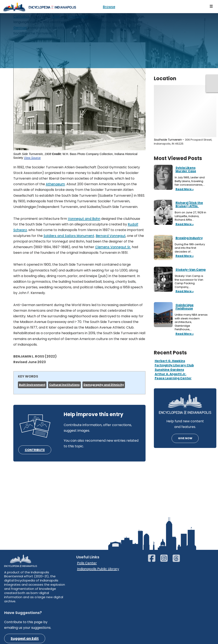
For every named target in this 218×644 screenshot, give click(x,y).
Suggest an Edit (25, 638)
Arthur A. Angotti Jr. (171, 374)
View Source (32, 158)
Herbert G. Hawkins (170, 361)
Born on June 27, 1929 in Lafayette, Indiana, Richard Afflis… (190, 216)
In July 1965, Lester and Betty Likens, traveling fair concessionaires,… (190, 181)
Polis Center (87, 563)
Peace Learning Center (173, 378)
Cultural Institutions (64, 385)
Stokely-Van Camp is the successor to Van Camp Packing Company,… (189, 281)
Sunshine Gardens (169, 370)
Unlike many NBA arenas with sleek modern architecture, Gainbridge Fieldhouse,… (191, 322)
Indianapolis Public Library (98, 569)
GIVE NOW (185, 438)
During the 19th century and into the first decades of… (190, 248)
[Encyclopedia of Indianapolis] (40, 7)
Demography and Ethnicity (104, 385)
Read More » (184, 189)
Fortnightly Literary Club (174, 365)
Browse (109, 7)
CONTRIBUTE (35, 450)
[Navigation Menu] (211, 7)
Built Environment (32, 385)
